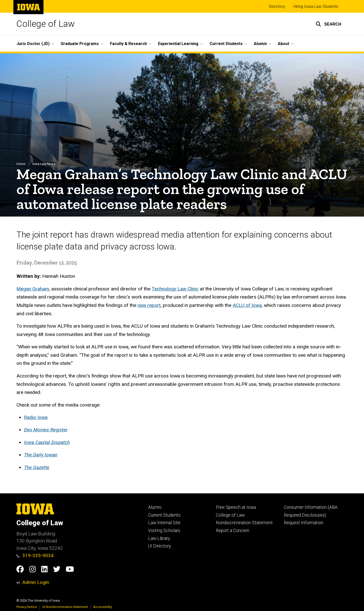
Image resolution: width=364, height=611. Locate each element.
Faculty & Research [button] (128, 44)
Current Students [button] (226, 44)
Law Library (159, 538)
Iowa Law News (44, 164)
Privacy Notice (27, 607)
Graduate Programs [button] (80, 44)
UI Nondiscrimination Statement (65, 607)
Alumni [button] (260, 44)
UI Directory (160, 546)
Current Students (164, 515)
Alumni (155, 507)
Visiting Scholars (164, 531)
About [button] (283, 44)
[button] (328, 24)
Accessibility (103, 607)
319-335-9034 (35, 555)
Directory (277, 6)
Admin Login (36, 582)
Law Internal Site (164, 523)
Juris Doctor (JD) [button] (33, 44)
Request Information (304, 523)
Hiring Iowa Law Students (316, 6)
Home (21, 164)
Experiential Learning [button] (178, 44)
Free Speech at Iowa (236, 507)
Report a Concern (233, 531)
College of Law (46, 24)
